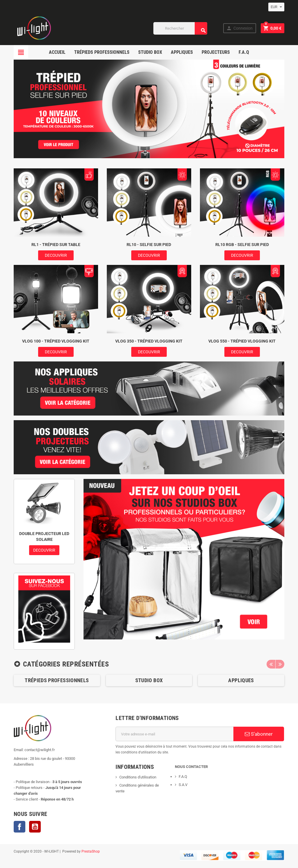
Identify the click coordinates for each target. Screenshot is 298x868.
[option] (57, 680)
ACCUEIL (57, 52)
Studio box (149, 680)
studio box (150, 52)
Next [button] (280, 664)
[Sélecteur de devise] (276, 7)
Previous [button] (271, 664)
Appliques (241, 680)
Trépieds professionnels (102, 52)
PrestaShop (91, 851)
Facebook (19, 827)
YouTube (35, 827)
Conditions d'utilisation (138, 777)
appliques (182, 52)
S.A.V (183, 785)
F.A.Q (244, 52)
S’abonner (259, 734)
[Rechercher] (180, 28)
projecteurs (216, 52)
